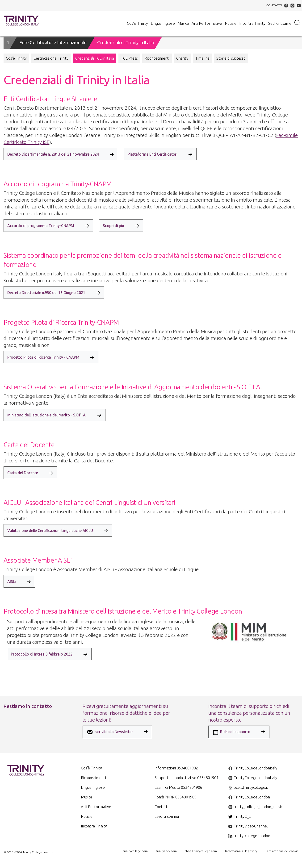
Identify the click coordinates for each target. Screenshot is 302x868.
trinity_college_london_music (256, 807)
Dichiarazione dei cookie (282, 851)
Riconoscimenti (157, 58)
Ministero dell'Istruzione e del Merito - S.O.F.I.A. (47, 415)
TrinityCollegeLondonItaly (253, 768)
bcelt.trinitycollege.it (248, 787)
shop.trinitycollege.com (201, 851)
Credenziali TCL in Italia (95, 58)
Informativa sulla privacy (241, 851)
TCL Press (129, 58)
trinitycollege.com (135, 851)
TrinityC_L (240, 816)
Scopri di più (113, 226)
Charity (182, 58)
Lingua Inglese (163, 23)
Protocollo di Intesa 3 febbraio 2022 (42, 654)
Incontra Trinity (252, 23)
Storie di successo (231, 58)
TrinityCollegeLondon (249, 797)
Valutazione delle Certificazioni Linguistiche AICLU (50, 531)
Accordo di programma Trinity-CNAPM (41, 226)
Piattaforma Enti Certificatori (153, 154)
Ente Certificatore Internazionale (53, 42)
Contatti (274, 5)
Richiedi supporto (231, 732)
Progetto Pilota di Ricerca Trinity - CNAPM (43, 357)
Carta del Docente (23, 473)
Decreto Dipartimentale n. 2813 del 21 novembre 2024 (53, 154)
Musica (183, 23)
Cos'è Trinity (137, 23)
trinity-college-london (249, 836)
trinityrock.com (166, 851)
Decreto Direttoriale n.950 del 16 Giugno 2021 (46, 293)
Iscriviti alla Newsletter (110, 732)
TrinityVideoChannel (248, 826)
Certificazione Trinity (51, 58)
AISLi (12, 581)
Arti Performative (207, 23)
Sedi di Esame (280, 23)
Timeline (202, 58)
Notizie (231, 23)
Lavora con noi (167, 816)
